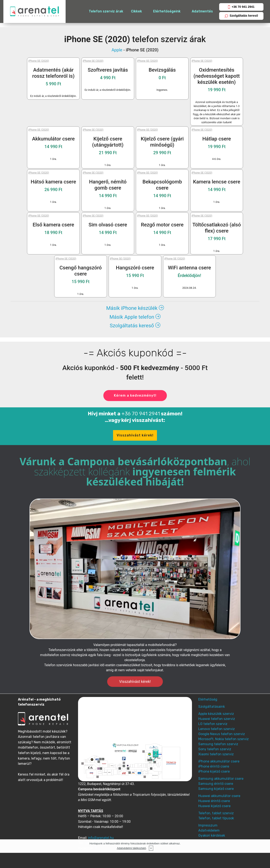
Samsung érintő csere (216, 784)
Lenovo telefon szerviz (217, 729)
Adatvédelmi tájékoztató (131, 848)
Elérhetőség (208, 699)
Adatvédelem (209, 830)
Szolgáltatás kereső (241, 16)
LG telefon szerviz (213, 724)
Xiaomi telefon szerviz (216, 754)
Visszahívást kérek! (135, 435)
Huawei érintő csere (214, 801)
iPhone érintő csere (214, 766)
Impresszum (208, 825)
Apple (117, 50)
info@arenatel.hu (101, 838)
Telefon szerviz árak (106, 11)
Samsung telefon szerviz (218, 744)
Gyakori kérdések (212, 835)
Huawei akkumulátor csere (219, 796)
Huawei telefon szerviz (217, 719)
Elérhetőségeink (167, 11)
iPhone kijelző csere (214, 771)
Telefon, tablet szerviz (216, 813)
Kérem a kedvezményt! (135, 395)
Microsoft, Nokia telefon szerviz (223, 739)
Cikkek (136, 11)
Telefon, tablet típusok (216, 818)
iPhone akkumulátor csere (219, 761)
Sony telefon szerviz (215, 749)
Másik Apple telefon (135, 317)
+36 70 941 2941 (241, 7)
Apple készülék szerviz (216, 714)
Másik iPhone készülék (135, 308)
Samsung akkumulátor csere (221, 779)
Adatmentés (202, 11)
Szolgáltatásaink (212, 707)
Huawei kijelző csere (214, 806)
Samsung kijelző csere (216, 789)
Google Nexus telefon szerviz (222, 734)
